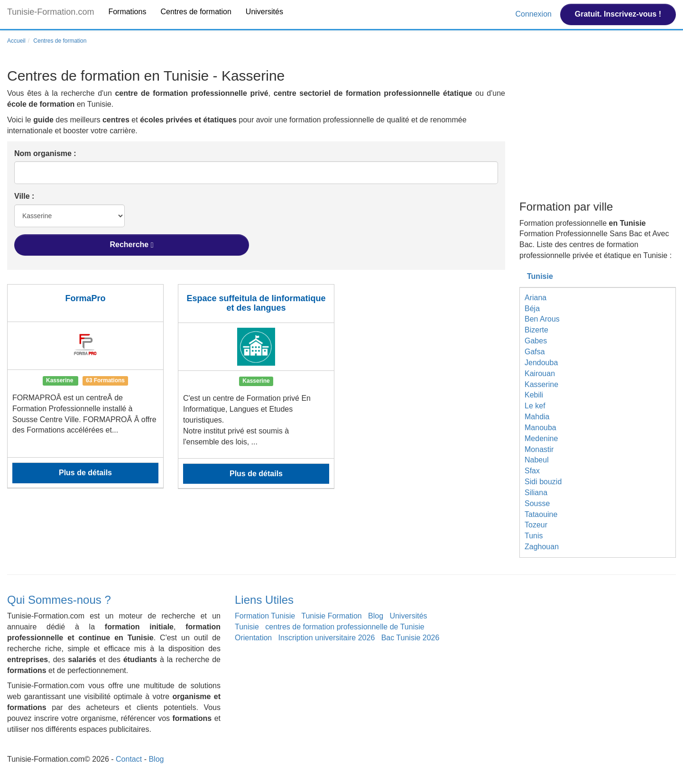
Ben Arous (542, 319)
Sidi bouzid (543, 482)
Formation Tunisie (265, 616)
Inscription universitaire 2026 (327, 638)
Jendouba (541, 363)
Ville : (24, 196)
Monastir (539, 449)
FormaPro (85, 298)
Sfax (532, 471)
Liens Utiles (264, 600)
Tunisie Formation (331, 616)
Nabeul (537, 460)
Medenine (541, 438)
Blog (376, 616)
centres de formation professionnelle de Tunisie (345, 627)
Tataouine (541, 514)
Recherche (131, 245)
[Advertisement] (598, 132)
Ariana (535, 298)
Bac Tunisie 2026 (411, 638)
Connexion (534, 14)
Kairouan (540, 374)
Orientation (253, 638)
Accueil (16, 41)
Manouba (540, 428)
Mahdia (537, 417)
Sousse (537, 503)
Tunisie (540, 276)
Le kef (535, 406)
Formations (127, 12)
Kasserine (541, 384)
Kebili (534, 395)
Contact (129, 759)
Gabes (536, 341)
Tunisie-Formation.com (51, 12)
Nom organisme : (45, 153)
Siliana (536, 493)
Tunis (534, 536)
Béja (532, 309)
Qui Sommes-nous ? (59, 600)
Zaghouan (542, 547)
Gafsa (535, 352)
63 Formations (105, 380)
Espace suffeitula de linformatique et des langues (256, 303)
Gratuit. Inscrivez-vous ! (618, 14)
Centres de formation (196, 12)
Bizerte (536, 330)
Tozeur (536, 525)
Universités (264, 12)
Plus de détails (85, 473)
